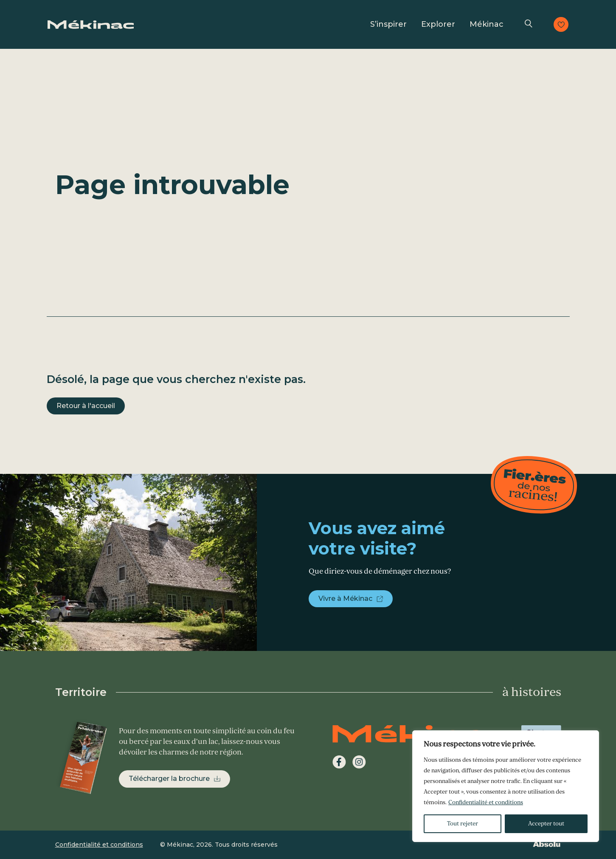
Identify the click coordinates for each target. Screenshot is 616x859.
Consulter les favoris (561, 24)
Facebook (339, 762)
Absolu (547, 844)
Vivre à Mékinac (345, 598)
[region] (506, 786)
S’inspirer (388, 24)
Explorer (438, 24)
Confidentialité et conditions (486, 802)
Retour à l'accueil (86, 406)
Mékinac (487, 24)
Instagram (359, 762)
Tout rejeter (463, 824)
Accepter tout (546, 824)
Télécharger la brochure (169, 779)
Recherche (529, 24)
